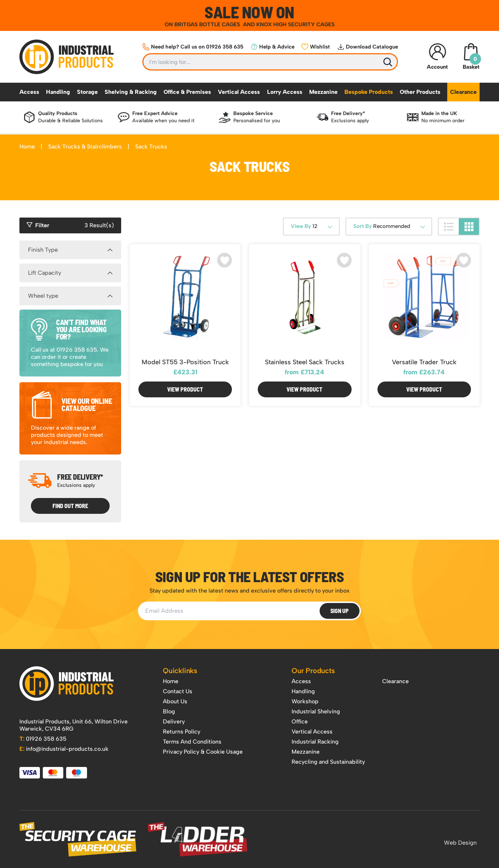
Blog (169, 711)
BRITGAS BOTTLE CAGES (208, 24)
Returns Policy (182, 732)
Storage (87, 92)
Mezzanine (323, 92)
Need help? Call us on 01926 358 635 (193, 47)
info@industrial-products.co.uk (64, 749)
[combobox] (311, 227)
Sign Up (340, 611)
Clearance (463, 92)
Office (300, 721)
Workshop (305, 701)
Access (29, 92)
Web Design (460, 843)
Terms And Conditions (192, 742)
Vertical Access (239, 92)
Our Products (313, 671)
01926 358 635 (43, 739)
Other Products (420, 92)
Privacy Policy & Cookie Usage (203, 752)
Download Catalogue (368, 47)
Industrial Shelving (316, 711)
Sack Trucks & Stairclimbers (85, 147)
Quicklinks (180, 671)
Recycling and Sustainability (328, 762)
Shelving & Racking (131, 92)
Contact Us (178, 691)
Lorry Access (285, 92)
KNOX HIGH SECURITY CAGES (296, 24)
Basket (471, 57)
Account (437, 57)
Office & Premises (187, 92)
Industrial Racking (315, 742)
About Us (175, 701)
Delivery (174, 721)
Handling (58, 92)
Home (27, 147)
